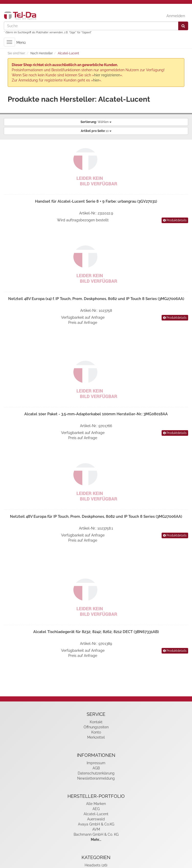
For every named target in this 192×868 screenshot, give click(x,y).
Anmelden (176, 16)
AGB (96, 768)
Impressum (96, 763)
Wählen (96, 122)
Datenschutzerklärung (96, 773)
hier (96, 80)
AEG (96, 809)
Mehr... (96, 840)
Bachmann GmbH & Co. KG (96, 834)
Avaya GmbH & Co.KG (96, 824)
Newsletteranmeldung (96, 778)
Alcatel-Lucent (96, 814)
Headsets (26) (96, 865)
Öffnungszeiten (96, 727)
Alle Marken (96, 804)
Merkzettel (96, 737)
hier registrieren (107, 75)
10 (96, 131)
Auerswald (96, 819)
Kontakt (96, 722)
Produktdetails (175, 220)
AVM (96, 829)
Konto (96, 732)
